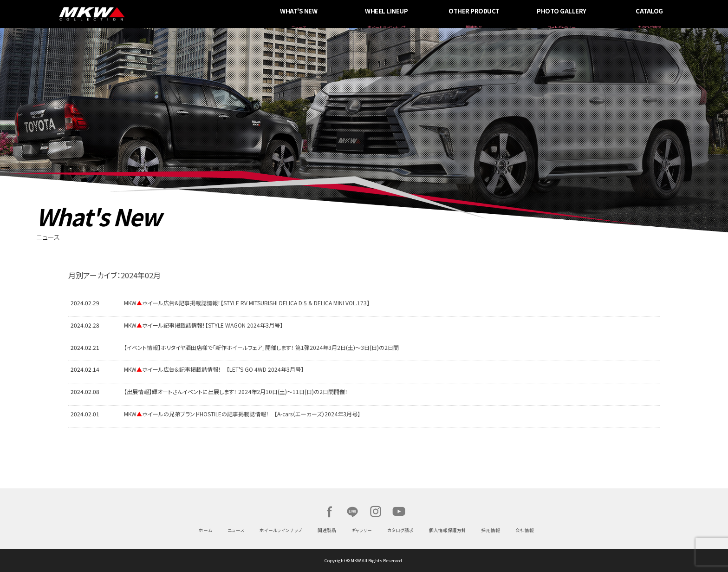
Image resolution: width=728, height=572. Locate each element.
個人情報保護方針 (448, 530)
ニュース (236, 530)
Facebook (329, 512)
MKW (168, 14)
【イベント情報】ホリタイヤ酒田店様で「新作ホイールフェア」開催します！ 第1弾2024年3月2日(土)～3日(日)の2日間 (261, 347)
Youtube (399, 512)
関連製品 (327, 530)
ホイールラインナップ (281, 530)
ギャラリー (362, 530)
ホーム (205, 530)
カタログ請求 (400, 530)
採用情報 (491, 530)
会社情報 (525, 530)
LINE (352, 512)
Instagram (376, 512)
